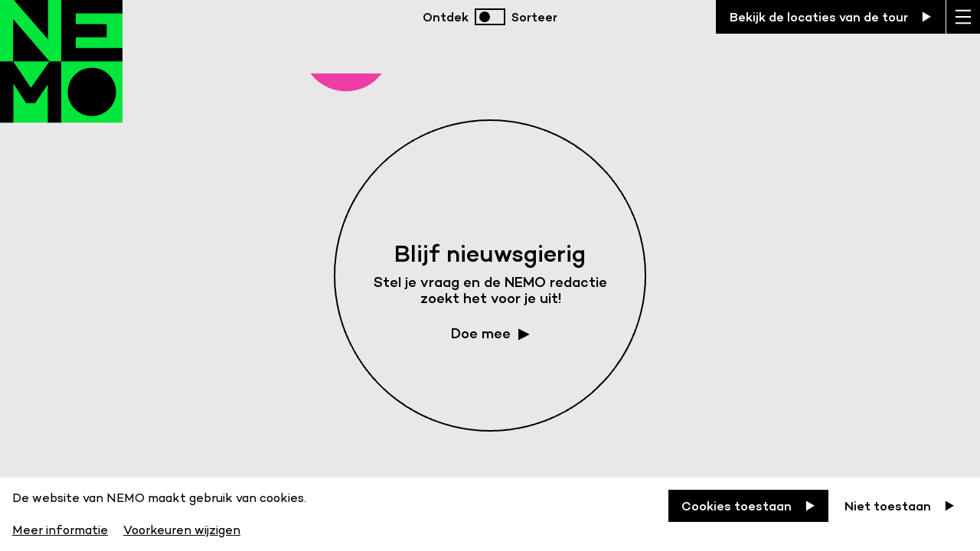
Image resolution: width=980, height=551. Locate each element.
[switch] (490, 17)
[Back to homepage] (61, 77)
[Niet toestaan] (900, 506)
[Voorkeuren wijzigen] (182, 528)
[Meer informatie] (62, 528)
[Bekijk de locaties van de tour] (831, 17)
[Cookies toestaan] (748, 506)
